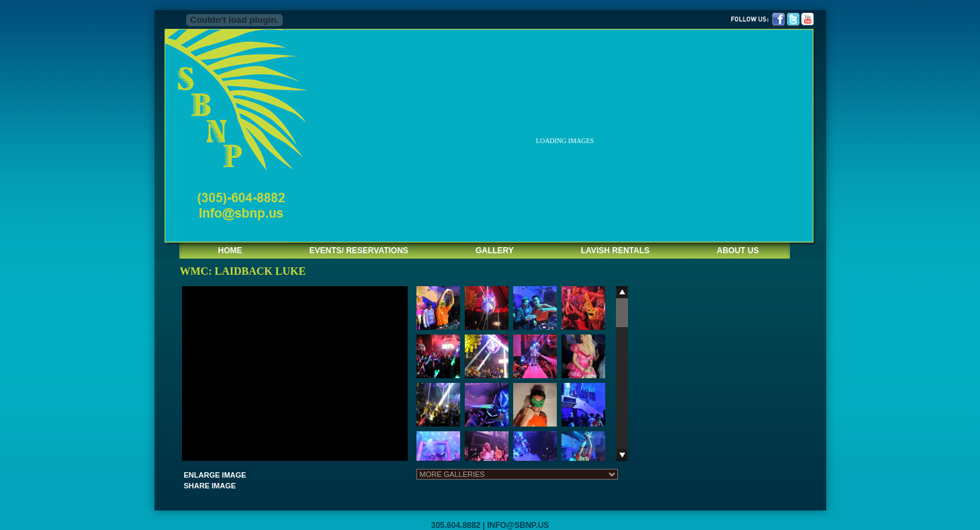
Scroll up (622, 292)
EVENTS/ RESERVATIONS (359, 251)
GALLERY (495, 251)
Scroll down (622, 455)
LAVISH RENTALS (615, 251)
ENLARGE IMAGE (215, 475)
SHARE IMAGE (210, 486)
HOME (230, 251)
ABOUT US (738, 251)
